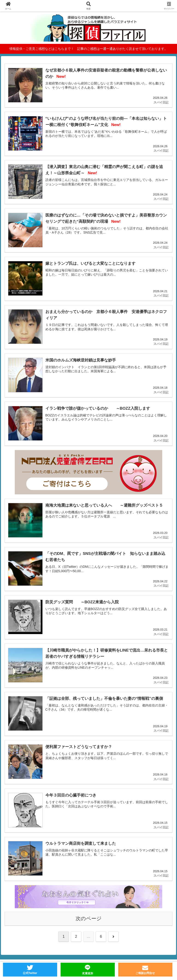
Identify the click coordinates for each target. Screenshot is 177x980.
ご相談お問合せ (145, 973)
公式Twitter (30, 973)
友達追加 (88, 973)
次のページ (89, 918)
